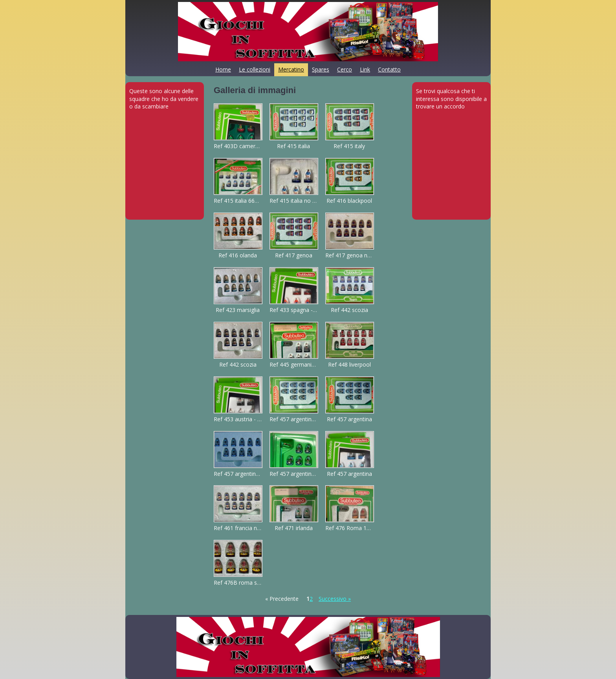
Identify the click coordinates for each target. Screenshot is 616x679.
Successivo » (335, 599)
